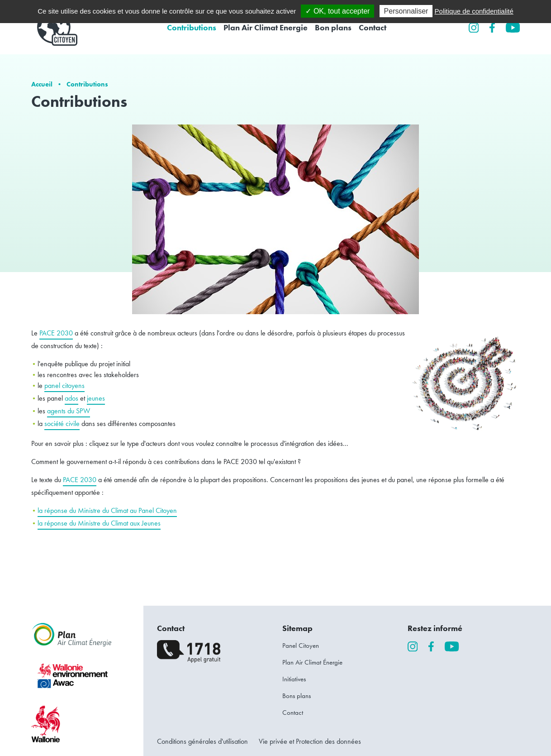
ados (71, 398)
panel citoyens (64, 385)
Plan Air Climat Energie (266, 27)
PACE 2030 (56, 333)
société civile (62, 423)
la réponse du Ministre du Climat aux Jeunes (99, 523)
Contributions (192, 27)
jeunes (96, 398)
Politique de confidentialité (474, 11)
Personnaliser (406, 11)
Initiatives (294, 679)
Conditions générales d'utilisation (202, 741)
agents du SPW (69, 411)
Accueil (42, 84)
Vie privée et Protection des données (310, 741)
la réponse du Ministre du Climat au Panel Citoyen (107, 510)
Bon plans (333, 27)
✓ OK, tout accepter (337, 11)
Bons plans (297, 696)
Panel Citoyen (301, 646)
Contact (373, 27)
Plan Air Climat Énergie (312, 662)
